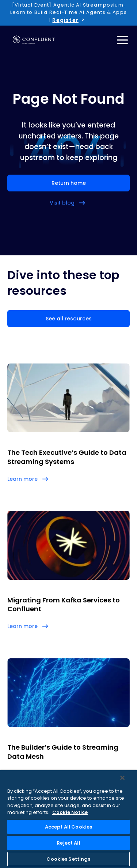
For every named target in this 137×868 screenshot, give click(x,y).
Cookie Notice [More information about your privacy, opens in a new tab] (70, 812)
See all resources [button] (69, 319)
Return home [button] (69, 183)
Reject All (68, 843)
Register (65, 20)
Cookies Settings (68, 859)
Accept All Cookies (68, 827)
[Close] (122, 778)
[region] (68, 819)
